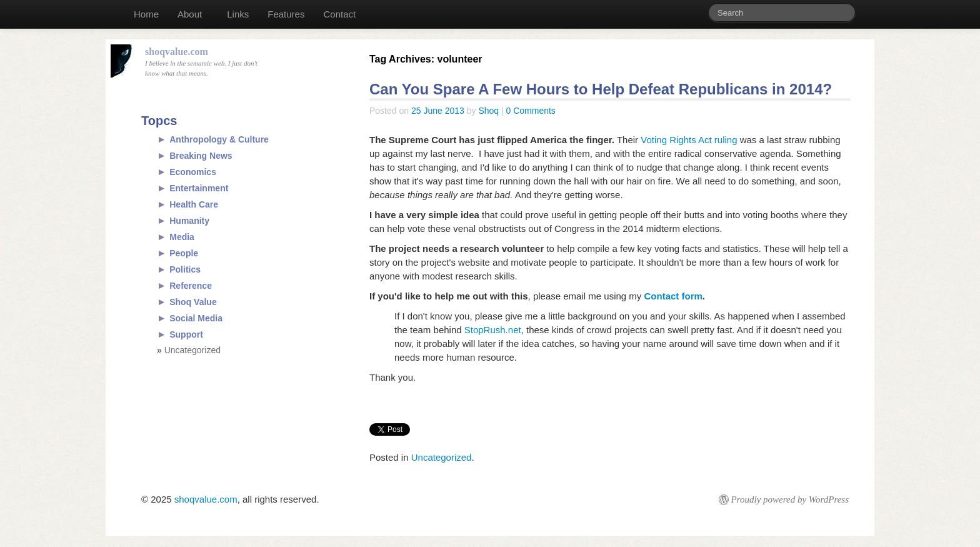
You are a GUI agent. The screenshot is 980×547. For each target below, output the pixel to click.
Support (186, 334)
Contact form (673, 296)
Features (286, 14)
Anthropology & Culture (219, 139)
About (190, 14)
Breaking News (201, 156)
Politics (185, 269)
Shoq (488, 111)
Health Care (194, 204)
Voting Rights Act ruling (689, 140)
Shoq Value (193, 302)
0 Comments (531, 111)
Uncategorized (442, 457)
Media (182, 237)
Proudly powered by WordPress (790, 499)
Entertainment (199, 188)
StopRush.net (493, 330)
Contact (339, 14)
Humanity (189, 221)
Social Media (196, 318)
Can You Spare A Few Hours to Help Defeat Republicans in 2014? (601, 89)
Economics (193, 172)
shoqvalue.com (206, 499)
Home (146, 14)
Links (238, 14)
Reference (191, 286)
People (184, 253)
